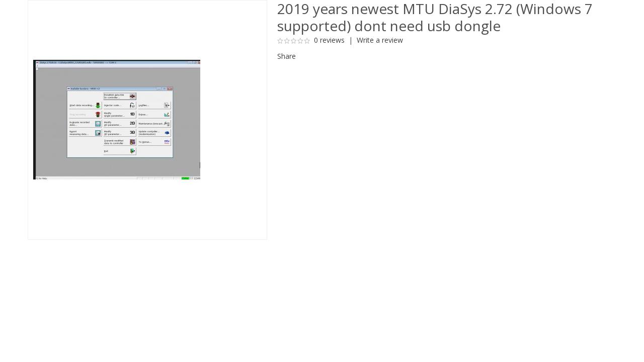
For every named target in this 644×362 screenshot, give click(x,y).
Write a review (380, 40)
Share (287, 56)
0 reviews (329, 40)
